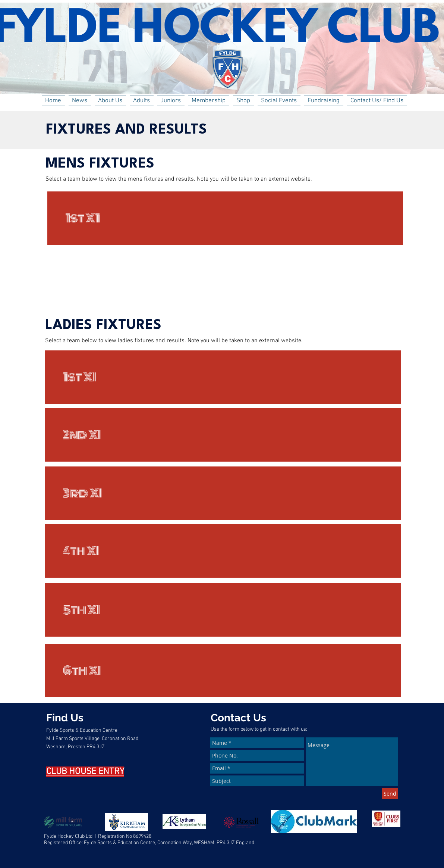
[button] (110, 101)
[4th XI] (223, 551)
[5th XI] (223, 610)
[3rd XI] (223, 493)
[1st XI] (223, 377)
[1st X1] (225, 218)
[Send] (390, 794)
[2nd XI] (223, 435)
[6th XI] (223, 670)
